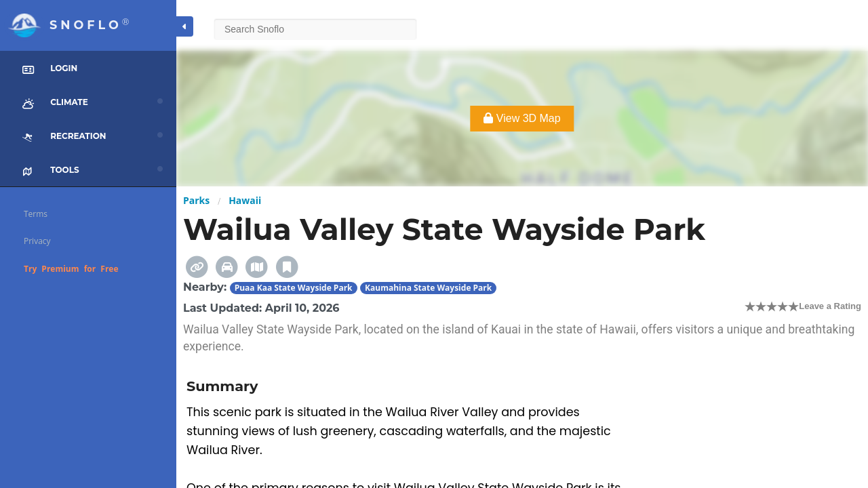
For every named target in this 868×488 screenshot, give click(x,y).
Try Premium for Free (71, 269)
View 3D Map (522, 118)
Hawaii (245, 200)
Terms (36, 214)
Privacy (37, 241)
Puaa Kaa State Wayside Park (294, 288)
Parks (196, 200)
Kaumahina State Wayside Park (428, 288)
